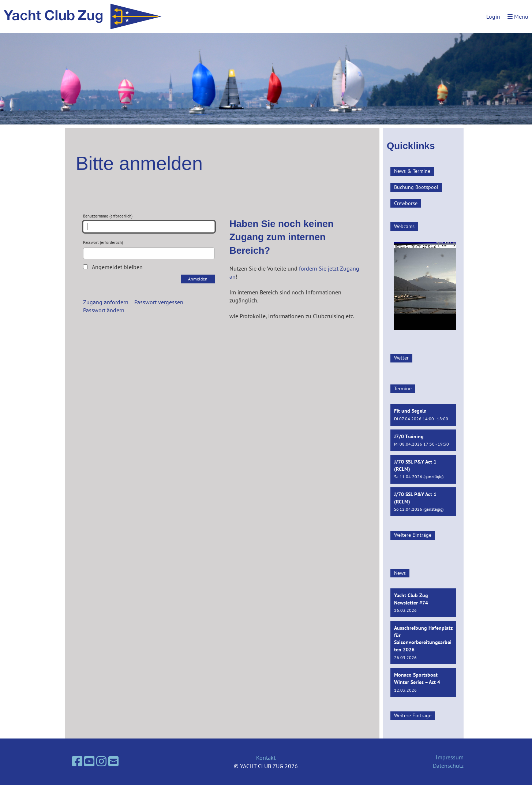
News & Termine (412, 171)
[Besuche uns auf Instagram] (101, 761)
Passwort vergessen (159, 302)
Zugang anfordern (106, 302)
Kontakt (266, 758)
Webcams (404, 226)
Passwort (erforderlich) (149, 249)
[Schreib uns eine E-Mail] (113, 761)
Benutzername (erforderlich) (149, 223)
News (400, 573)
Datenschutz (448, 766)
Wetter (401, 358)
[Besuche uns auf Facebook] (77, 761)
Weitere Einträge (413, 535)
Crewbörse (406, 203)
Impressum (450, 757)
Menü (518, 16)
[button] (423, 415)
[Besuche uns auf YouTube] (89, 761)
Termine (403, 388)
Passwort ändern (104, 310)
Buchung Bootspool (416, 187)
